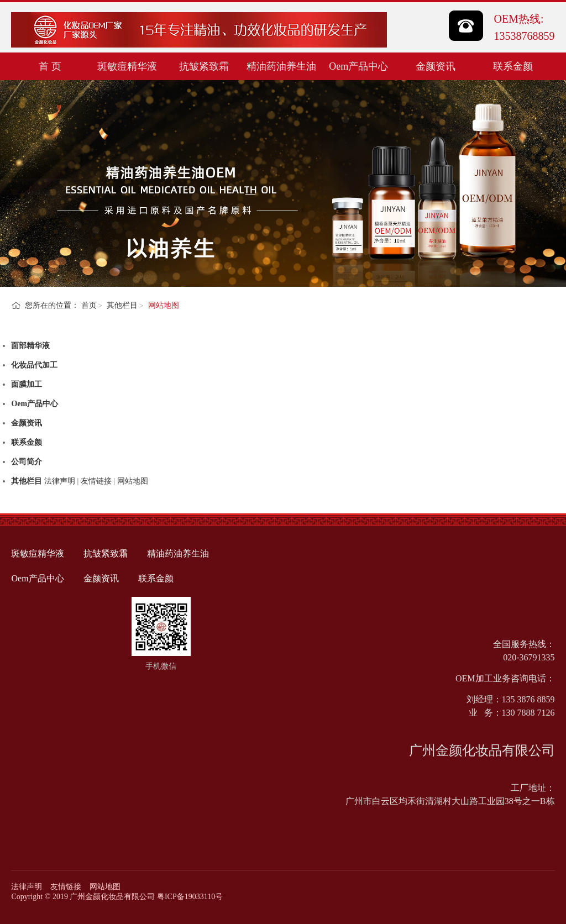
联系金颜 (513, 66)
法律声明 (27, 887)
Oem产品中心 (358, 66)
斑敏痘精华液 (127, 66)
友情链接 (66, 887)
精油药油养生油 (281, 66)
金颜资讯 (436, 66)
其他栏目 (122, 305)
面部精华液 (30, 346)
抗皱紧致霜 (204, 66)
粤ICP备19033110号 (190, 897)
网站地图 (105, 887)
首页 (89, 305)
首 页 (50, 66)
